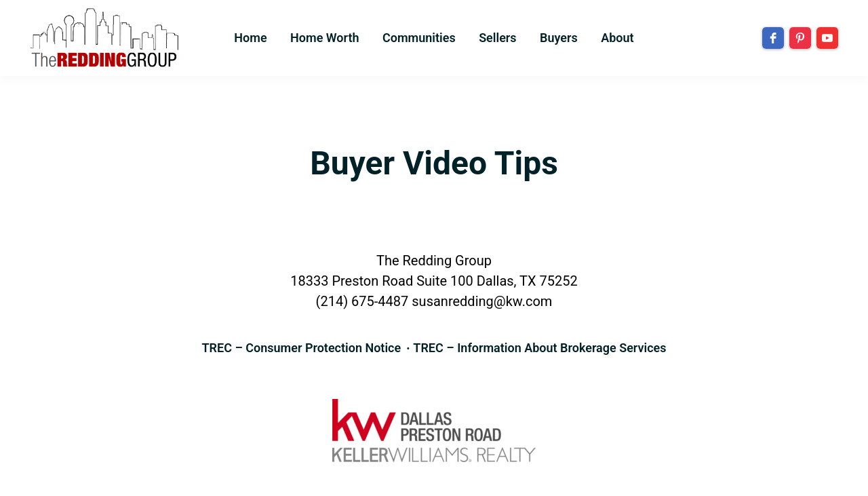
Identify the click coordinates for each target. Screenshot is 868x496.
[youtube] (827, 38)
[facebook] (773, 38)
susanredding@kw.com (482, 301)
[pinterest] (800, 38)
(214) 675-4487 (362, 301)
